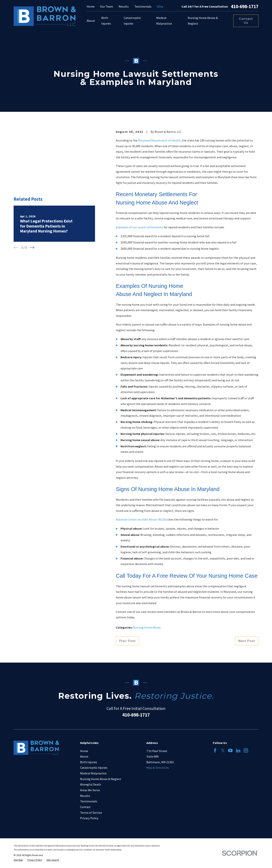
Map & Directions (158, 768)
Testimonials (143, 6)
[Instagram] (246, 750)
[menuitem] (18, 860)
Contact (85, 807)
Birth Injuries (89, 762)
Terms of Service (91, 813)
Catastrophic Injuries (94, 768)
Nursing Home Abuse (147, 627)
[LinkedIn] (238, 750)
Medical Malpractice (93, 773)
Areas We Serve (90, 790)
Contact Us (246, 21)
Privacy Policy (89, 818)
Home (91, 6)
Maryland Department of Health (159, 140)
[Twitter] (223, 750)
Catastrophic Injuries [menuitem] (132, 21)
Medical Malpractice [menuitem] (164, 21)
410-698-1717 (245, 7)
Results (124, 6)
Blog (160, 6)
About (84, 756)
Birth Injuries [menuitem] (106, 21)
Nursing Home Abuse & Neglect (101, 779)
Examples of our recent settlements (139, 227)
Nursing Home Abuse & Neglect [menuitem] (203, 21)
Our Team (107, 6)
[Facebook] (215, 750)
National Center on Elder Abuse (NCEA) (141, 519)
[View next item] (32, 199)
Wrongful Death (91, 784)
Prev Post (127, 641)
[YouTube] (230, 750)
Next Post (247, 641)
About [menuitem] (91, 21)
